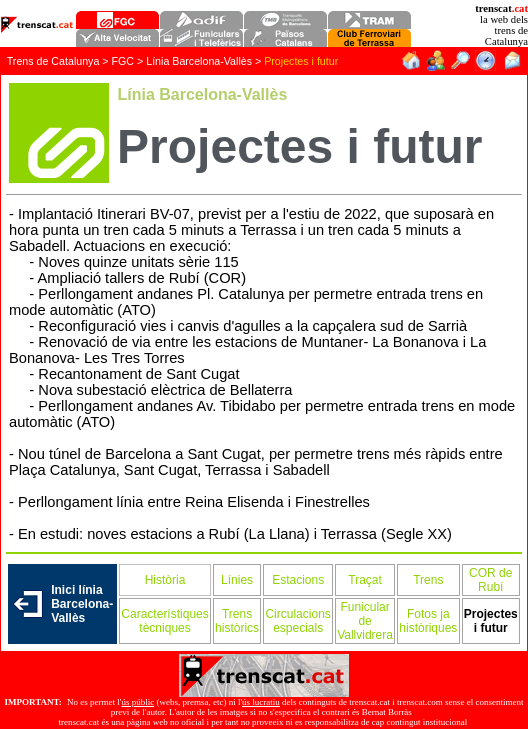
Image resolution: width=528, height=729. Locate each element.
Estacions (298, 580)
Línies (237, 580)
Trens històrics (237, 621)
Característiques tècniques (164, 621)
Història (165, 580)
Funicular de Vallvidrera (365, 621)
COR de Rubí (490, 580)
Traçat (365, 580)
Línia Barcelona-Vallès (200, 61)
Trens (428, 580)
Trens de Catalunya (53, 61)
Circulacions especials (297, 621)
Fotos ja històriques (428, 621)
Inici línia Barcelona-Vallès (82, 604)
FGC (123, 61)
